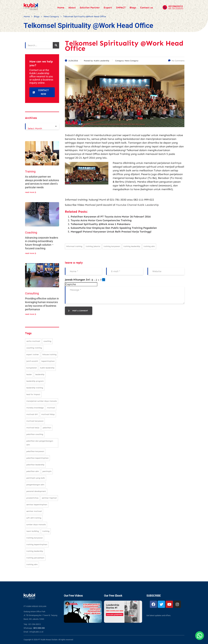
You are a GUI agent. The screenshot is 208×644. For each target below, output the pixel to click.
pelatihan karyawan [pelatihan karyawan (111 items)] (35, 451)
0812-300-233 (39, 628)
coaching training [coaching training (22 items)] (34, 348)
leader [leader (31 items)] (29, 374)
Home (61, 8)
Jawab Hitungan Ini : (78, 280)
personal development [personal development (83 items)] (36, 491)
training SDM (149, 246)
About (72, 8)
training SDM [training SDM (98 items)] (32, 564)
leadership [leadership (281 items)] (40, 374)
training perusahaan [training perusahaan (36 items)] (35, 558)
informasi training (74, 246)
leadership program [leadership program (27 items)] (35, 381)
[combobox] (42, 126)
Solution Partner (90, 8)
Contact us (146, 8)
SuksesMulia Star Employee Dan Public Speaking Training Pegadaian (114, 228)
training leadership (132, 246)
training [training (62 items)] (46, 531)
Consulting (32, 293)
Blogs (133, 8)
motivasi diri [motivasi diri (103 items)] (32, 414)
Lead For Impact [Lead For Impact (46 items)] (33, 394)
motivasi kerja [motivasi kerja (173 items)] (33, 428)
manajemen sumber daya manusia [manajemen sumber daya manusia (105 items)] (42, 401)
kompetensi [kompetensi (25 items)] (32, 368)
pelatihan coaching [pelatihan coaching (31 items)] (35, 434)
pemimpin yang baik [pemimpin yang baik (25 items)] (36, 478)
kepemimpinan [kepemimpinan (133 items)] (48, 361)
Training (30, 171)
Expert (108, 8)
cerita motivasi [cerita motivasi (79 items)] (33, 341)
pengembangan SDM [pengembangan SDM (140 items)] (35, 485)
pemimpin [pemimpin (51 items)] (47, 471)
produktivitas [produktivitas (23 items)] (32, 498)
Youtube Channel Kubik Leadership (137, 205)
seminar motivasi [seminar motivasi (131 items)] (34, 511)
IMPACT (121, 8)
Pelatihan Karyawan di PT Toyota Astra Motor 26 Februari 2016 (111, 217)
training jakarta (93, 246)
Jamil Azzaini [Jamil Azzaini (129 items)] (32, 361)
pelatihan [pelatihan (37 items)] (47, 428)
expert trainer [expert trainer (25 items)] (33, 354)
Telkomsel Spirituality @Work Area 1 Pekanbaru (101, 224)
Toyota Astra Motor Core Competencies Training (101, 220)
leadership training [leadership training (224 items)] (35, 388)
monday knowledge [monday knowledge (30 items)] (35, 408)
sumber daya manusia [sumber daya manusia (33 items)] (36, 524)
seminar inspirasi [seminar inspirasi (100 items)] (49, 498)
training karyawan (112, 246)
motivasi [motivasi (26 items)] (51, 408)
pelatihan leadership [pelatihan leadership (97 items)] (35, 465)
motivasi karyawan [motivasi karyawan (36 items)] (35, 421)
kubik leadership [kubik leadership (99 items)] (47, 368)
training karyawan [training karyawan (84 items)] (35, 538)
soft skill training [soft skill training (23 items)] (34, 518)
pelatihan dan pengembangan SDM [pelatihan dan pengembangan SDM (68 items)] (40, 443)
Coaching (31, 232)
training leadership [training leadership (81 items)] (35, 551)
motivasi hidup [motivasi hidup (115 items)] (48, 414)
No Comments (176, 61)
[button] (104, 280)
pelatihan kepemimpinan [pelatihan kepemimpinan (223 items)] (37, 458)
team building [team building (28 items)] (33, 531)
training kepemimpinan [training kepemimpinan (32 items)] (37, 544)
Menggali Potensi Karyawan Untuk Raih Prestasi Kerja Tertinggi (111, 232)
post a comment (78, 311)
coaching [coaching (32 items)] (47, 341)
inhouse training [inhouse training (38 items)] (49, 354)
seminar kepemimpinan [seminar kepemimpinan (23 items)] (37, 505)
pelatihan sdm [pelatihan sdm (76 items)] (33, 471)
